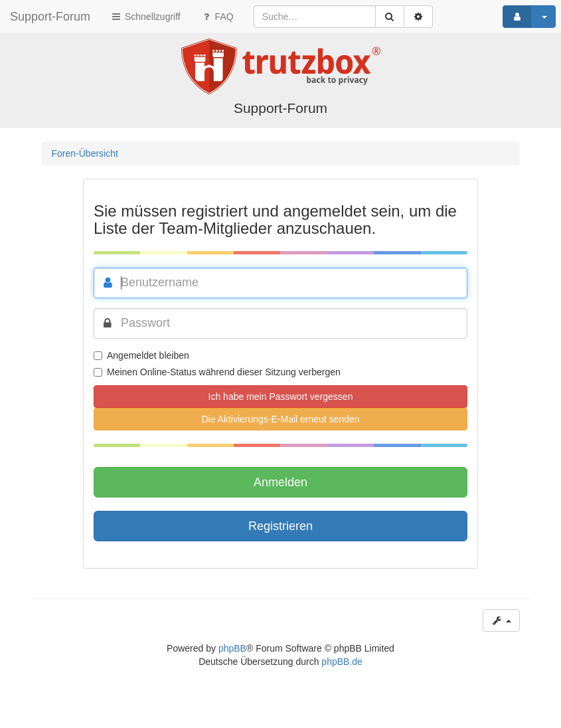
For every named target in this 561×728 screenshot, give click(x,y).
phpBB (232, 648)
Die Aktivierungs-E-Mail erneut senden (280, 419)
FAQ (217, 17)
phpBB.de (342, 662)
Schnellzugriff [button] (145, 17)
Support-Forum (50, 17)
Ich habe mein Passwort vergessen (281, 397)
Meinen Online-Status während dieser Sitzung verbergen (217, 372)
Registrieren (280, 526)
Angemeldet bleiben (141, 355)
